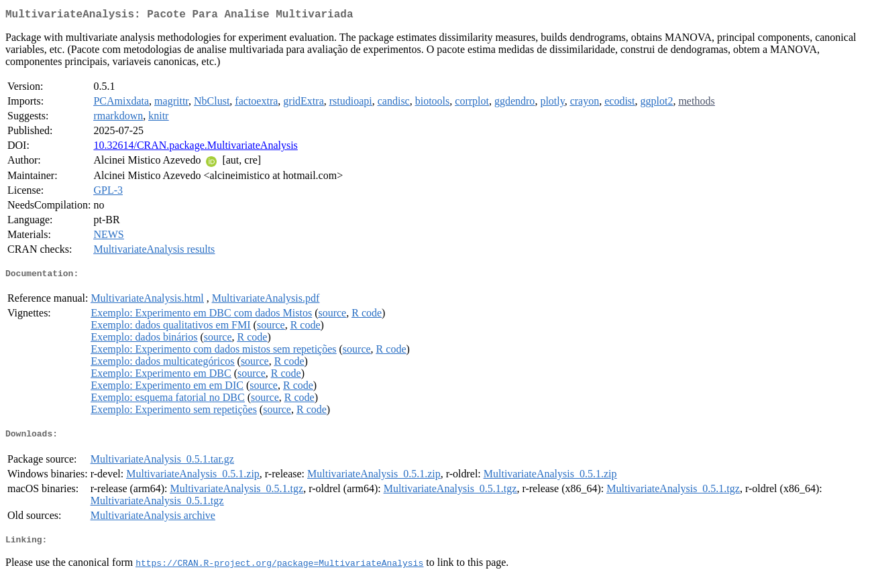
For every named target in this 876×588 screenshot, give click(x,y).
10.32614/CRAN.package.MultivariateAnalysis (195, 148)
